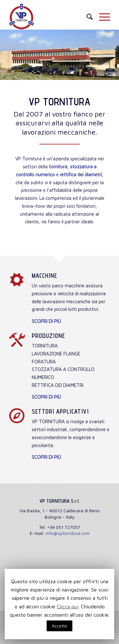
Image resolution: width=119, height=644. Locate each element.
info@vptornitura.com (68, 533)
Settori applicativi (60, 411)
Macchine (44, 276)
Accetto (60, 626)
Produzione (48, 336)
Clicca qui (68, 606)
